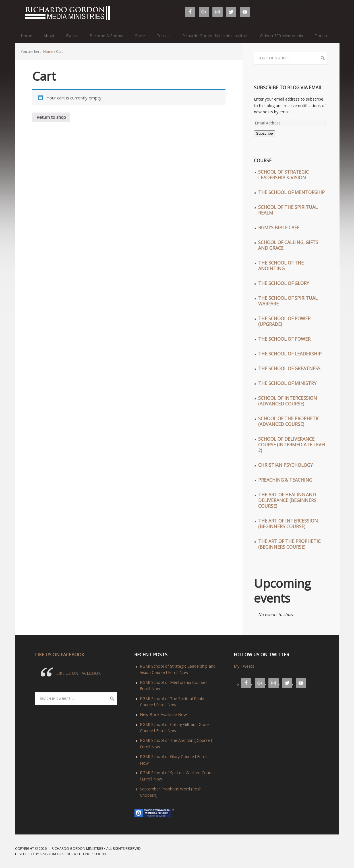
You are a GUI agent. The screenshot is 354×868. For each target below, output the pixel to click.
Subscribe (265, 133)
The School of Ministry (287, 383)
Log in (100, 854)
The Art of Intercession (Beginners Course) (288, 524)
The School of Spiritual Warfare (288, 301)
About (49, 36)
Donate (321, 36)
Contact (164, 36)
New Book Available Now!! (164, 714)
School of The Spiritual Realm (288, 210)
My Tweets (244, 666)
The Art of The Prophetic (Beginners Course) (289, 544)
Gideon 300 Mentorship (281, 36)
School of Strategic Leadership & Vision (283, 175)
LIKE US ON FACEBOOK (60, 655)
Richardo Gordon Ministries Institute (215, 36)
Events (72, 36)
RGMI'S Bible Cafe (279, 228)
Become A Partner (107, 36)
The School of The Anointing (281, 266)
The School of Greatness (289, 369)
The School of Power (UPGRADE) (284, 321)
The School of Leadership (290, 354)
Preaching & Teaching (285, 480)
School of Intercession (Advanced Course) (288, 401)
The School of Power (284, 339)
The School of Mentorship (291, 192)
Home (26, 36)
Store (140, 36)
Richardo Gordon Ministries (18, 14)
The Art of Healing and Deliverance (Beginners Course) (287, 500)
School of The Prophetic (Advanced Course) (289, 421)
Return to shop (51, 117)
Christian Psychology (285, 465)
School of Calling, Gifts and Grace (288, 245)
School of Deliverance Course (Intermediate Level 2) (292, 445)
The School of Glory (284, 283)
